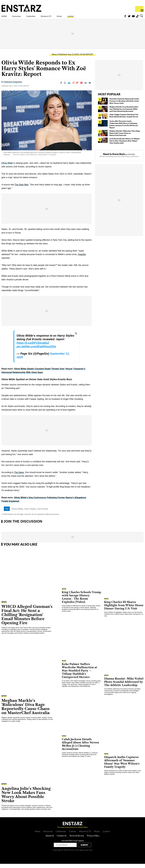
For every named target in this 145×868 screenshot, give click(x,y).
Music (81, 18)
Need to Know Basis (114, 158)
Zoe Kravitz (43, 513)
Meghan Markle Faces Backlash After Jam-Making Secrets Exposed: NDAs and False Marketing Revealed (124, 113)
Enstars (21, 8)
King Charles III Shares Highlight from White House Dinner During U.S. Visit (124, 609)
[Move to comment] (90, 87)
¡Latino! (96, 18)
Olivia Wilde (7, 167)
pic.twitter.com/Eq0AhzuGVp (36, 351)
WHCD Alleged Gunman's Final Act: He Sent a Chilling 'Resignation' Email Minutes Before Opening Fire (27, 619)
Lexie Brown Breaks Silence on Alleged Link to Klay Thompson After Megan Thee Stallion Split (124, 145)
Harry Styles (30, 513)
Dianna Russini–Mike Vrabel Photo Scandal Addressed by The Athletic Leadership (124, 686)
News (54, 59)
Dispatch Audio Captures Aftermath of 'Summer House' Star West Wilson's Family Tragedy (122, 766)
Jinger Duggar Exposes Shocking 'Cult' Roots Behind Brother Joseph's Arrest (124, 120)
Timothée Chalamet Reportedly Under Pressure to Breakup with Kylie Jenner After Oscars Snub (124, 105)
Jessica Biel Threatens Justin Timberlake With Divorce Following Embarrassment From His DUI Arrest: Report (124, 129)
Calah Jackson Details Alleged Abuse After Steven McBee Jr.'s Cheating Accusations (80, 748)
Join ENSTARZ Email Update (72, 845)
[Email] (86, 87)
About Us (50, 840)
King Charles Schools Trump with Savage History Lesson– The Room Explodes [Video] (81, 601)
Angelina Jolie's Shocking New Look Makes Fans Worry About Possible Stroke (26, 799)
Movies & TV (63, 18)
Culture (73, 835)
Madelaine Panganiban (13, 86)
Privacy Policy (93, 840)
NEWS (6, 18)
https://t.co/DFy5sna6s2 (33, 347)
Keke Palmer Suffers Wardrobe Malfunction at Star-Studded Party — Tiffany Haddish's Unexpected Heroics (79, 675)
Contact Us (62, 840)
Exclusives (22, 18)
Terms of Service (77, 840)
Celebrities (42, 18)
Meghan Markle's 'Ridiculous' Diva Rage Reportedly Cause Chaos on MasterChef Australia (125, 137)
